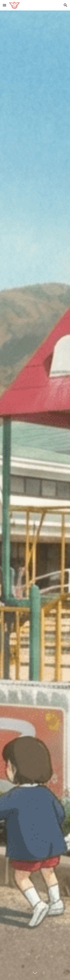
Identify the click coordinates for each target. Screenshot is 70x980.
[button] (4, 5)
